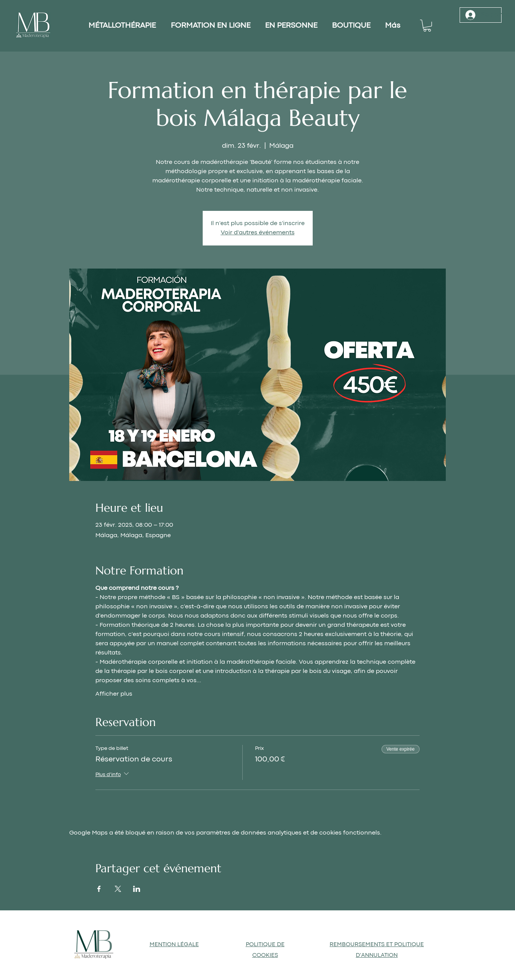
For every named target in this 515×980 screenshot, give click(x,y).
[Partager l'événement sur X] (118, 889)
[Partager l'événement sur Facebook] (99, 889)
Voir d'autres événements (258, 233)
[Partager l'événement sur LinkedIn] (137, 889)
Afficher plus (114, 694)
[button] (427, 26)
